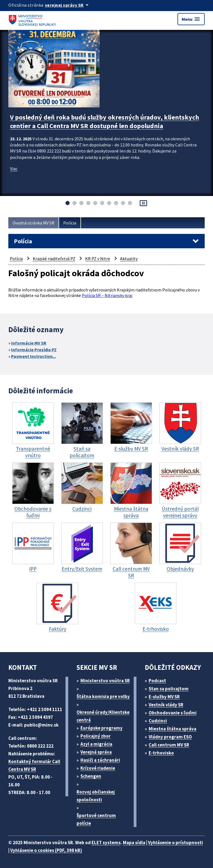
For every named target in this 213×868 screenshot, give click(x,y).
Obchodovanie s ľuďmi (173, 713)
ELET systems (106, 843)
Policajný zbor (96, 736)
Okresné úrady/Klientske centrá (103, 716)
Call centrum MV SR (169, 745)
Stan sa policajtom (169, 689)
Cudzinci (158, 721)
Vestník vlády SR (166, 705)
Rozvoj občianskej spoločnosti (96, 796)
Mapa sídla (134, 843)
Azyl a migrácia (96, 744)
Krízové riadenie (98, 768)
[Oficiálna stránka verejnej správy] (68, 5)
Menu (191, 19)
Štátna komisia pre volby (103, 696)
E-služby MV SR (164, 697)
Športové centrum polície (96, 819)
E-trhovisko (161, 753)
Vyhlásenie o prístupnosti (176, 843)
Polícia (70, 223)
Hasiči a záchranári (100, 760)
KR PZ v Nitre (98, 259)
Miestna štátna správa (173, 729)
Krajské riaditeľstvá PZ (54, 259)
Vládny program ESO (170, 737)
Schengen (91, 776)
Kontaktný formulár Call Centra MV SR (34, 765)
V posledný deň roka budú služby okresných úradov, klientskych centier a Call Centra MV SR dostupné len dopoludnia (105, 122)
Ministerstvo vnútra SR (105, 681)
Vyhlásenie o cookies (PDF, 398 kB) (46, 850)
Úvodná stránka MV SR (33, 223)
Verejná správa (96, 752)
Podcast (157, 681)
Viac (14, 169)
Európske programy (102, 728)
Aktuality (129, 259)
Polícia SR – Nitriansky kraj (107, 295)
